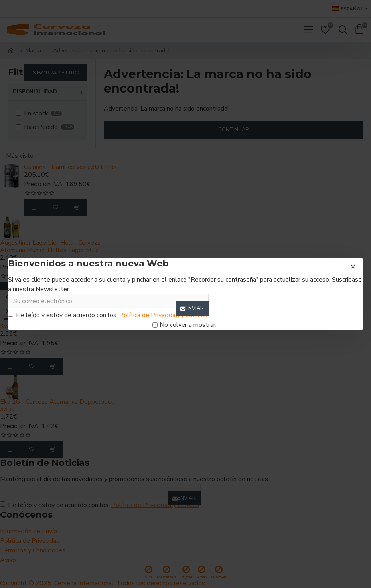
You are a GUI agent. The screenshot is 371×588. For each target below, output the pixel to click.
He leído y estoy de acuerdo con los (108, 315)
